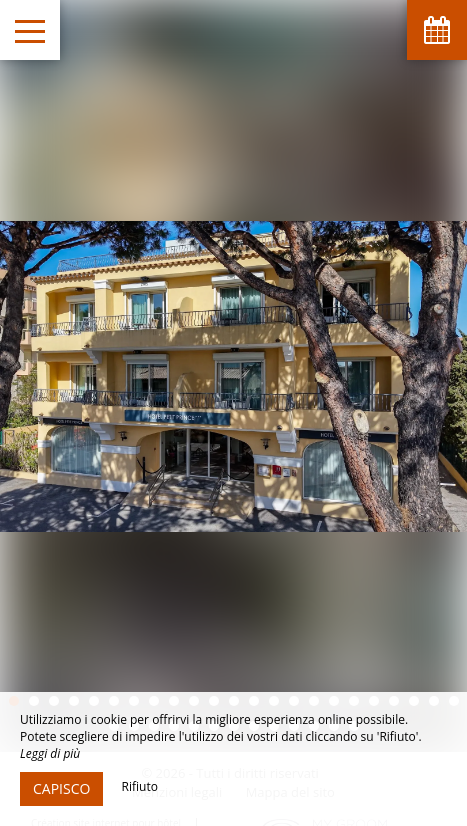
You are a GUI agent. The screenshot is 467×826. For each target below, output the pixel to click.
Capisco (61, 788)
